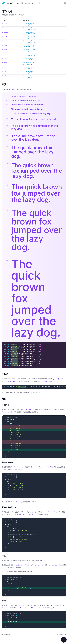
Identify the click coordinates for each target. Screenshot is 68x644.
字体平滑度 (61, 634)
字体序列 (6, 634)
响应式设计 (39, 392)
